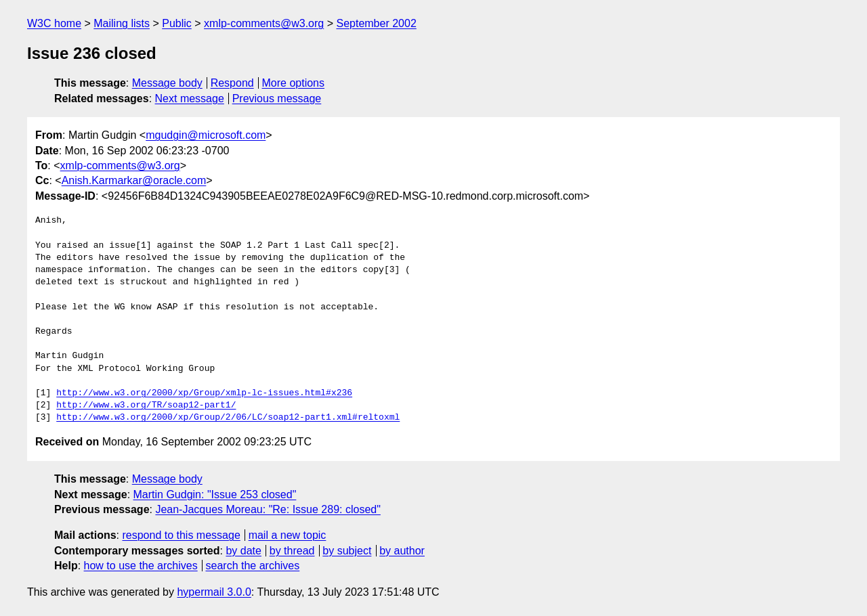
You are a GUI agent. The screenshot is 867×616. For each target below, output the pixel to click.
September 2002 (376, 23)
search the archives (253, 566)
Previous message (277, 98)
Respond (232, 83)
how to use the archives (141, 566)
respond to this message (181, 535)
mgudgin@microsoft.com (206, 135)
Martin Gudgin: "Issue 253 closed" (215, 494)
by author (402, 551)
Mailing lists (122, 23)
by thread (292, 551)
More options (294, 83)
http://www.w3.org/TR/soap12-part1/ (146, 405)
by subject (347, 551)
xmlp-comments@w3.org (264, 23)
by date (243, 551)
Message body (167, 83)
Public (177, 23)
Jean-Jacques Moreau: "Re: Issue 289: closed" (268, 509)
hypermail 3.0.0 (214, 592)
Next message (190, 98)
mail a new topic (288, 535)
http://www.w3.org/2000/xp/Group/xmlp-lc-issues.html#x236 (204, 393)
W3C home (54, 23)
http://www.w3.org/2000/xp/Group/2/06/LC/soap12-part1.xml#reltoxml (228, 418)
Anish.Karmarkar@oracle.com (134, 180)
